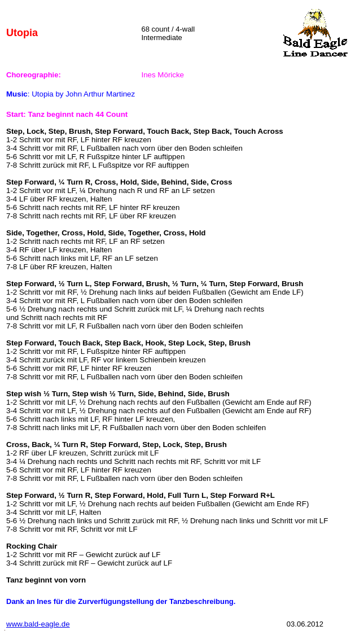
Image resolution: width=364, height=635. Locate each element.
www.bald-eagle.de (38, 624)
